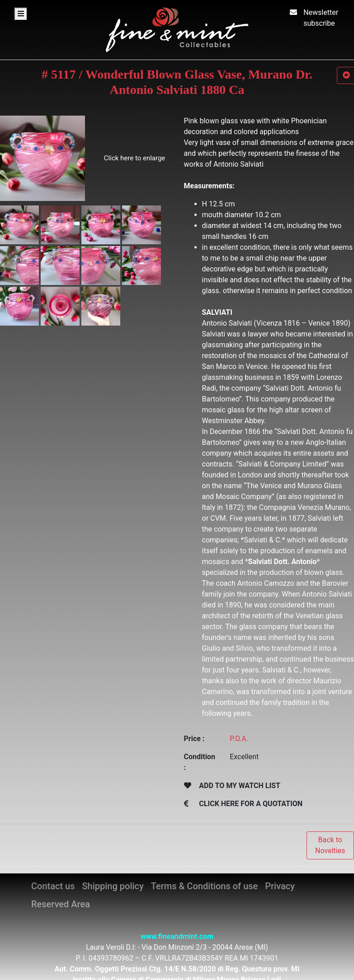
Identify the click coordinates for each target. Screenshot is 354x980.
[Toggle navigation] (21, 14)
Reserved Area (61, 904)
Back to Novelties (330, 845)
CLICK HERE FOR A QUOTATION (251, 804)
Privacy (280, 886)
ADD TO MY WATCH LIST (239, 786)
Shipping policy (113, 886)
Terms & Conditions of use (204, 886)
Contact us (53, 886)
